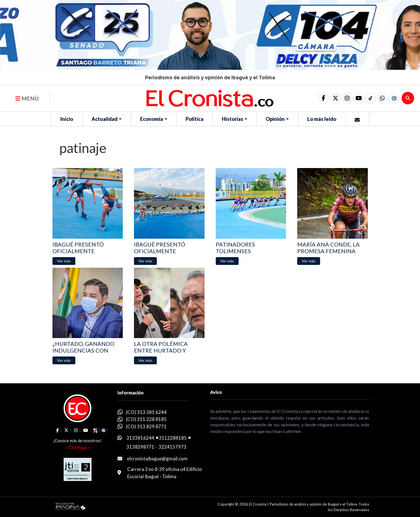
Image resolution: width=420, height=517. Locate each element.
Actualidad (105, 119)
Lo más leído (322, 119)
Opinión (275, 119)
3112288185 (173, 438)
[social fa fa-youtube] (359, 98)
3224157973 (172, 447)
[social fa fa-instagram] (347, 98)
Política (195, 119)
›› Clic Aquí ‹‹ (78, 447)
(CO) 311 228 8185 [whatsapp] (146, 419)
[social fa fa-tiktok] (371, 98)
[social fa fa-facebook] (324, 98)
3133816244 (140, 438)
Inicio (67, 119)
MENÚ (27, 98)
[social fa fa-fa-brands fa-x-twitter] (335, 98)
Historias (233, 119)
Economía (152, 119)
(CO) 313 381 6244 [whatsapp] (146, 412)
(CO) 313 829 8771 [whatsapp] (146, 426)
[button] (382, 98)
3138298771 (140, 447)
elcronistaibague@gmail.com (157, 459)
